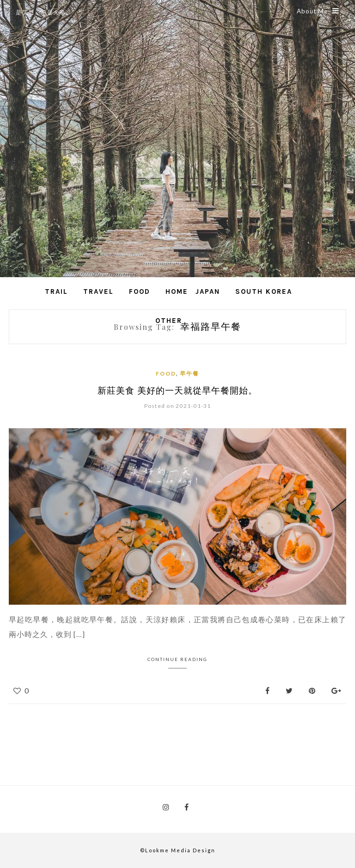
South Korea (264, 291)
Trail (56, 291)
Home (177, 291)
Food (140, 291)
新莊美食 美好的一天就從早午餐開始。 (178, 390)
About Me (318, 11)
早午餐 (190, 373)
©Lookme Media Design (178, 850)
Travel (98, 291)
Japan (208, 291)
